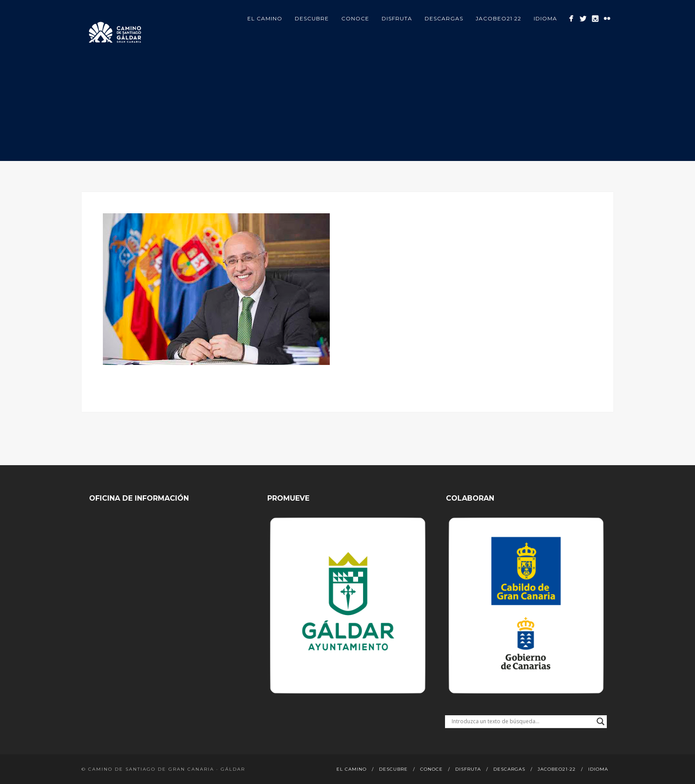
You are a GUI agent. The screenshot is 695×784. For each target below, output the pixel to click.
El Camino (265, 18)
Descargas (444, 18)
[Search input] (522, 721)
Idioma (545, 18)
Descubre (312, 18)
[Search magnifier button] (601, 721)
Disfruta (397, 18)
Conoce (355, 18)
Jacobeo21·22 (498, 18)
